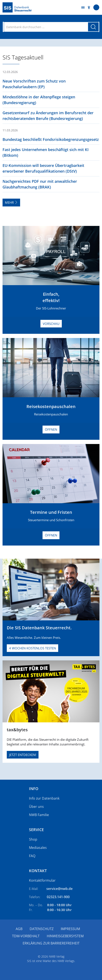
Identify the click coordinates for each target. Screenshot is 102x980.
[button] (89, 8)
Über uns (36, 807)
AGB (19, 929)
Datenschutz (42, 929)
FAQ (32, 856)
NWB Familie (39, 815)
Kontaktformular (42, 880)
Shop (33, 839)
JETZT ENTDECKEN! (23, 755)
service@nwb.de (59, 889)
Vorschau (51, 324)
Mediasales (38, 848)
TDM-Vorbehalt (26, 936)
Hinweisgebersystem (65, 936)
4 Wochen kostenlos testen (32, 648)
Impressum (70, 929)
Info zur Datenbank (44, 798)
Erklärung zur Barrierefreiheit (51, 943)
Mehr (11, 202)
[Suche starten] (93, 27)
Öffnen (51, 429)
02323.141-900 (58, 897)
